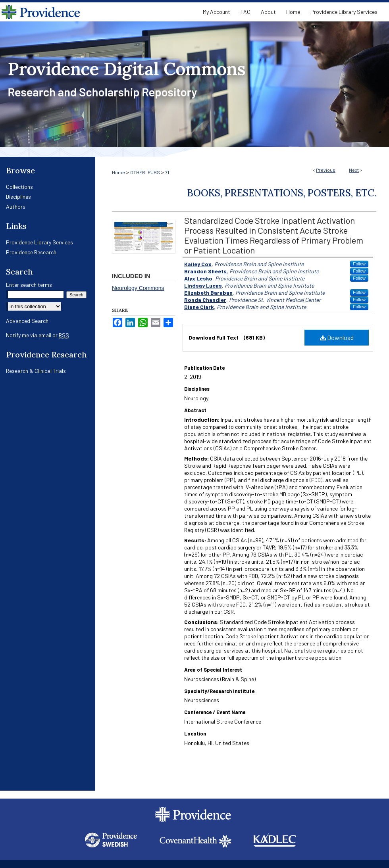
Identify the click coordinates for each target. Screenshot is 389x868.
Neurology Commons (138, 288)
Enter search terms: (30, 285)
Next (354, 170)
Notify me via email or (38, 335)
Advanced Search (27, 321)
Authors (16, 206)
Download (337, 337)
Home (118, 172)
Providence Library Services (39, 242)
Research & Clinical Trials (36, 371)
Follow (359, 264)
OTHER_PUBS (145, 172)
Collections (19, 187)
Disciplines (18, 197)
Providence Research (31, 252)
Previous (326, 170)
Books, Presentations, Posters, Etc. (282, 193)
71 (167, 172)
